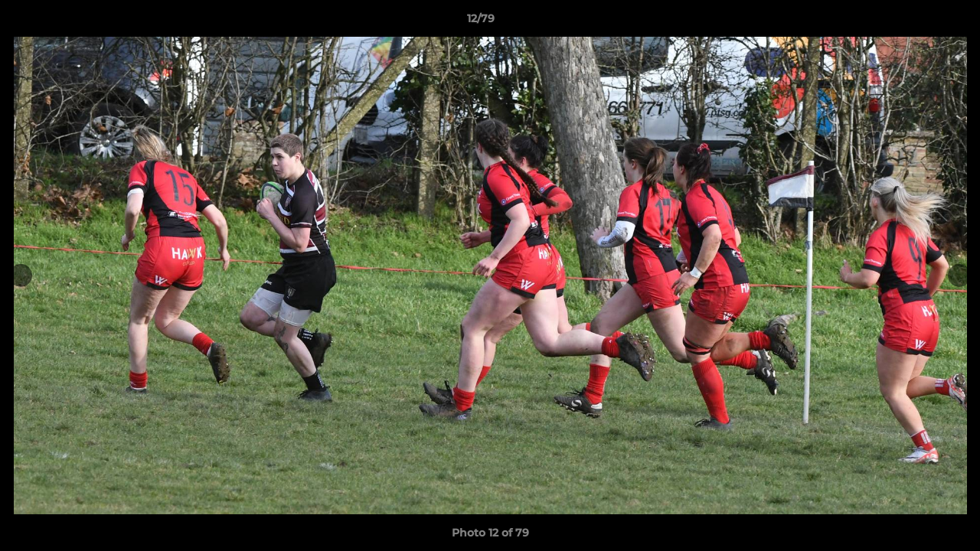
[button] (916, 22)
